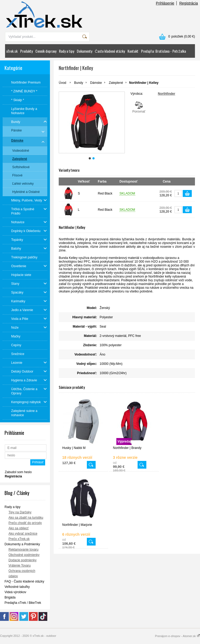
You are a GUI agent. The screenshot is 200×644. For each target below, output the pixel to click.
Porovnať (139, 107)
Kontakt (133, 51)
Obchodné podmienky (24, 555)
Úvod (62, 83)
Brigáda (10, 597)
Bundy (79, 83)
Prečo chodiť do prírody (25, 523)
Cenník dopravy (46, 51)
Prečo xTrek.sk (19, 539)
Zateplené (116, 83)
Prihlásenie (165, 3)
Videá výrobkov (15, 592)
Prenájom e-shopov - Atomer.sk (177, 636)
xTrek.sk (12, 51)
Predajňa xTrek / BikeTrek (23, 603)
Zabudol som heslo (18, 472)
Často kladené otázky (110, 51)
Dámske (96, 83)
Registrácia (189, 3)
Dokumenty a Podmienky (22, 544)
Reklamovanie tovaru (24, 550)
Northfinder (166, 94)
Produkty (26, 51)
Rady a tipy (67, 51)
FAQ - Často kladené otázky (24, 581)
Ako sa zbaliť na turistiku (26, 518)
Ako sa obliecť (19, 528)
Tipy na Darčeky (20, 512)
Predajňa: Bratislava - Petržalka (163, 51)
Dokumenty (84, 51)
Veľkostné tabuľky (17, 587)
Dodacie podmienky (22, 560)
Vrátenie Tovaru (20, 565)
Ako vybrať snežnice (23, 534)
